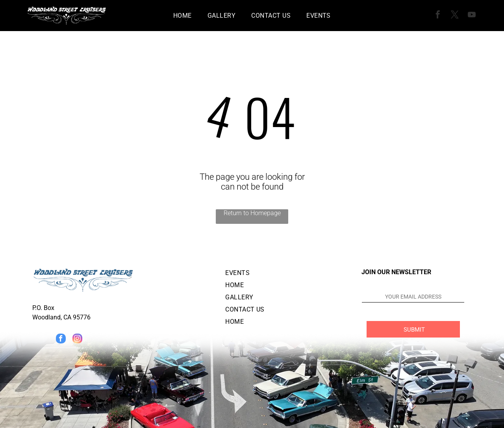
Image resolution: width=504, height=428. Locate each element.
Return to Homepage (252, 213)
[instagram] (77, 339)
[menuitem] (183, 16)
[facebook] (438, 16)
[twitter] (455, 16)
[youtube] (472, 16)
